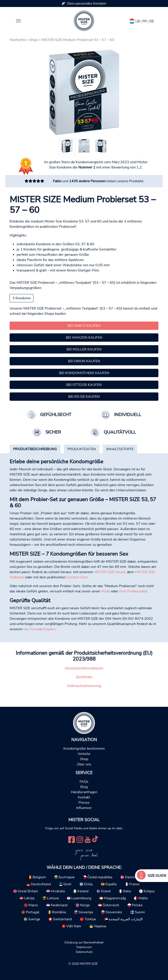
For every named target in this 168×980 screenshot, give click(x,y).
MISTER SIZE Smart (110, 572)
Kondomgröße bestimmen (84, 749)
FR (145, 21)
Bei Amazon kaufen (84, 338)
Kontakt (84, 797)
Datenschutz (84, 952)
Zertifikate (84, 677)
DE (152, 21)
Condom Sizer (77, 577)
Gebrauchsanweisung (84, 686)
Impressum (84, 947)
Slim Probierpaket (133, 591)
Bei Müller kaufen (84, 349)
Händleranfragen (84, 792)
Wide (106, 591)
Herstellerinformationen (84, 668)
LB (138, 21)
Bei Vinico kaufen (84, 326)
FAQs (84, 782)
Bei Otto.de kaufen (84, 385)
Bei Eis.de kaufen (84, 397)
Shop (33, 40)
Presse (84, 803)
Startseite (17, 40)
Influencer (84, 808)
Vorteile (84, 754)
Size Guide (157, 876)
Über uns (84, 764)
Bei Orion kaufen (84, 361)
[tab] (35, 449)
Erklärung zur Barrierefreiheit (84, 942)
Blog (84, 787)
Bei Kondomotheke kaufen (84, 373)
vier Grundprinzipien (39, 629)
